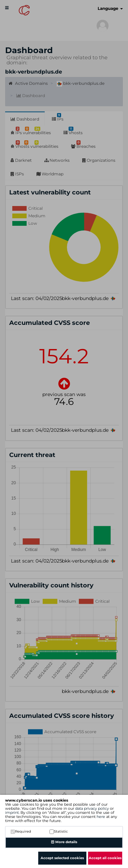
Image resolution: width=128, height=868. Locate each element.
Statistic (59, 831)
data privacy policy (92, 808)
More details (64, 842)
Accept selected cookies (62, 858)
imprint (12, 812)
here (101, 817)
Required (21, 831)
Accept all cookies (105, 858)
